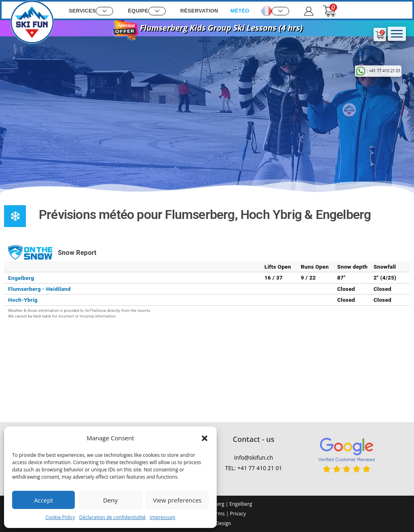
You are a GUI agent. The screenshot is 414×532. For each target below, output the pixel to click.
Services (91, 11)
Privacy (238, 514)
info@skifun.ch (253, 457)
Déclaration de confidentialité (113, 517)
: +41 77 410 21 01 (378, 71)
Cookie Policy (60, 517)
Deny (110, 500)
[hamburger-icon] (397, 34)
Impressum (162, 517)
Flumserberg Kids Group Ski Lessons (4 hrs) (207, 28)
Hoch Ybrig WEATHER (207, 360)
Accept (43, 500)
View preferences (177, 500)
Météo (240, 11)
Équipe (147, 11)
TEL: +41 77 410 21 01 (254, 468)
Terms (218, 514)
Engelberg (240, 504)
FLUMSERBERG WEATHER (72, 360)
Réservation (199, 11)
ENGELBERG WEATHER (342, 360)
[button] (205, 438)
